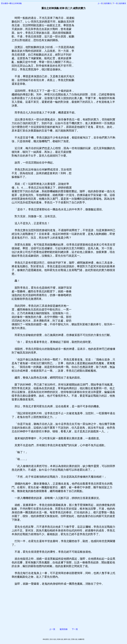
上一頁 (100, 3)
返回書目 (108, 3)
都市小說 (67, 639)
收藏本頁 (81, 639)
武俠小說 (60, 639)
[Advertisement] (95, 53)
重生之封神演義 (16, 3)
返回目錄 (64, 629)
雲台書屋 (4, 3)
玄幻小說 (53, 639)
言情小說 (74, 639)
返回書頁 (123, 3)
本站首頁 (46, 639)
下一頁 (115, 3)
